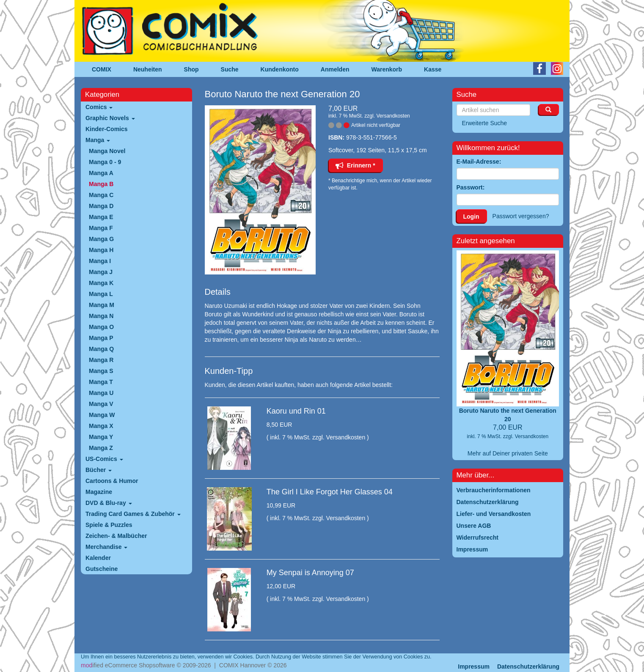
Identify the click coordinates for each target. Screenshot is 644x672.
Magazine (99, 492)
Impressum (474, 667)
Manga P (101, 338)
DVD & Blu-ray (109, 503)
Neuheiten (148, 69)
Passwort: (471, 187)
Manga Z (101, 448)
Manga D (101, 206)
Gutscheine (102, 569)
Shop (191, 69)
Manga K (101, 283)
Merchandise (106, 547)
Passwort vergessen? (521, 216)
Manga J (101, 272)
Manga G (101, 239)
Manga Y (101, 437)
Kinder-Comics (107, 129)
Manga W (102, 415)
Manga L (101, 294)
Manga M (102, 305)
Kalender (98, 558)
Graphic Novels (110, 118)
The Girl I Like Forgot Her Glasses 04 (330, 492)
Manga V (101, 404)
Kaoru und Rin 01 (296, 411)
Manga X (101, 426)
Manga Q (101, 349)
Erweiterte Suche (485, 123)
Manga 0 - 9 (105, 162)
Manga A (101, 173)
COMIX (102, 69)
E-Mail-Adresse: (479, 162)
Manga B (101, 184)
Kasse (433, 69)
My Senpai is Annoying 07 (310, 573)
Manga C (101, 195)
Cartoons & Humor (112, 481)
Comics (99, 107)
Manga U (101, 393)
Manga (98, 140)
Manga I (100, 261)
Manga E (101, 217)
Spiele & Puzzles (109, 525)
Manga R (101, 360)
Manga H (101, 250)
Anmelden (335, 69)
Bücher (99, 470)
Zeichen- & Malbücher (116, 536)
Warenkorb (387, 69)
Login (471, 217)
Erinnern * (355, 165)
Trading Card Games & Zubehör (133, 514)
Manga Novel (107, 151)
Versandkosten (393, 116)
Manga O (101, 327)
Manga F (101, 228)
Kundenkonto (280, 69)
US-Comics (104, 459)
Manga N (101, 316)
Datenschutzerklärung (528, 667)
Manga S (101, 371)
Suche (230, 69)
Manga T (101, 382)
